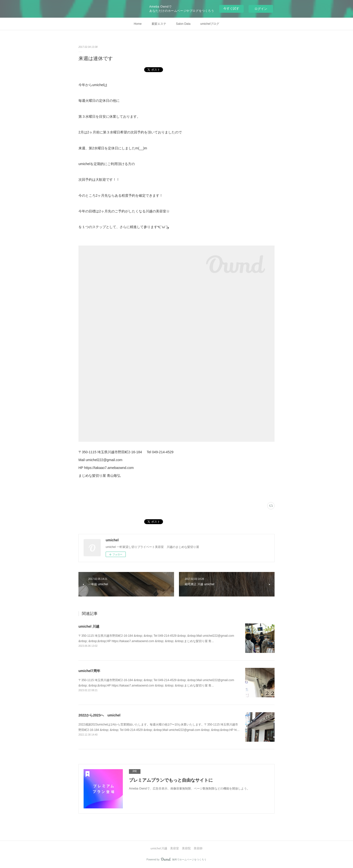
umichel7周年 (89, 671)
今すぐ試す (231, 8)
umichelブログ (210, 24)
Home (138, 24)
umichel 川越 (89, 626)
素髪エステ (159, 24)
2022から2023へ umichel (99, 715)
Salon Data (183, 24)
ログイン (261, 9)
